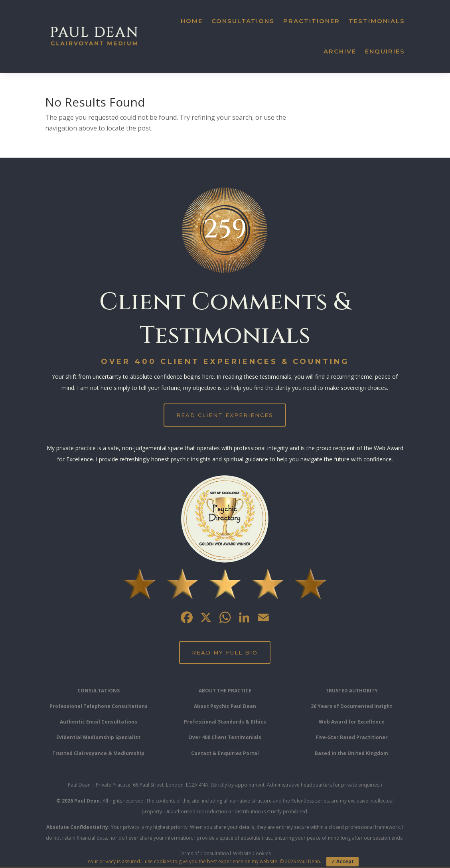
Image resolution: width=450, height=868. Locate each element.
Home (192, 21)
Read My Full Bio (225, 652)
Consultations (243, 21)
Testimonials (377, 21)
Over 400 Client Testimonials (225, 737)
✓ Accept (342, 861)
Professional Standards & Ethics (225, 722)
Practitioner (312, 21)
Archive (340, 51)
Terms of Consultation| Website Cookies (225, 853)
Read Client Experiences (225, 415)
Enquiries (385, 51)
